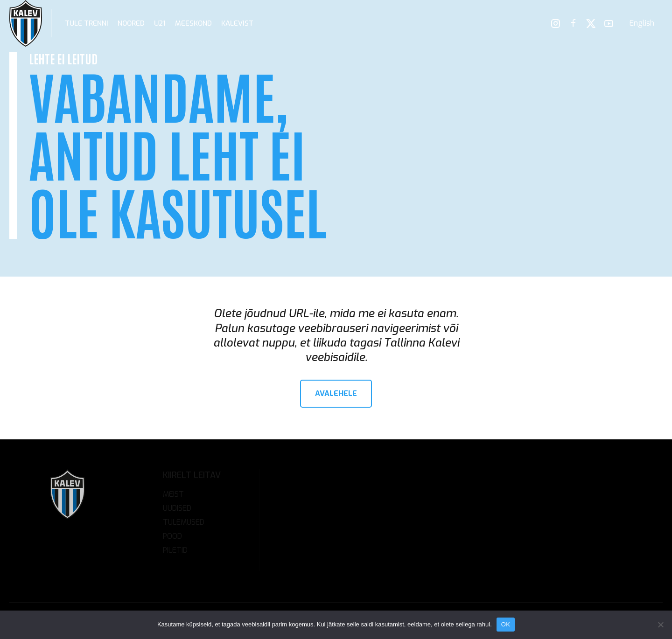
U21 (160, 23)
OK (506, 624)
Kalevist (237, 23)
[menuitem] (642, 23)
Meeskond (193, 23)
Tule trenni (87, 23)
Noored (131, 23)
